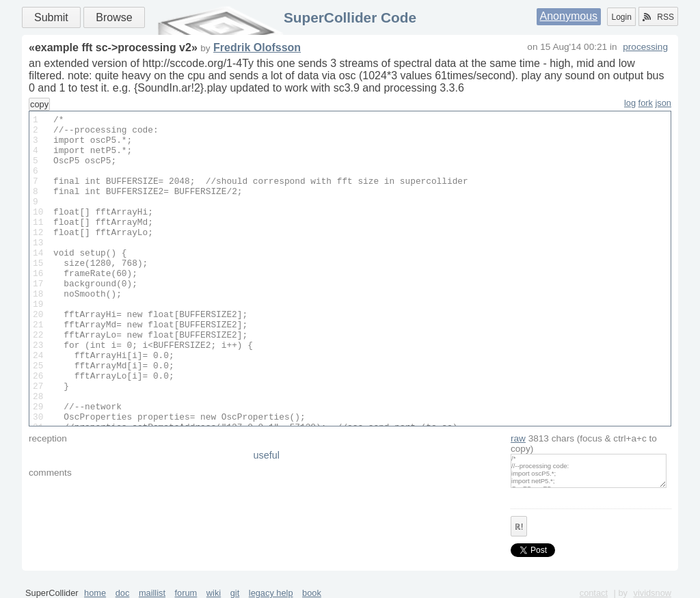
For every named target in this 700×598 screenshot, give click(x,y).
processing (645, 47)
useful (267, 455)
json (663, 103)
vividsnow (652, 593)
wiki (214, 593)
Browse (114, 17)
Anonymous (569, 16)
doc (123, 593)
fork (646, 103)
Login (621, 17)
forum (186, 593)
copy (39, 104)
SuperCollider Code (350, 17)
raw (518, 438)
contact (594, 593)
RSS (658, 17)
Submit (51, 17)
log (630, 103)
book (312, 593)
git (235, 593)
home (95, 593)
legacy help (271, 593)
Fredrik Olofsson (257, 47)
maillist (152, 593)
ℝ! (519, 527)
